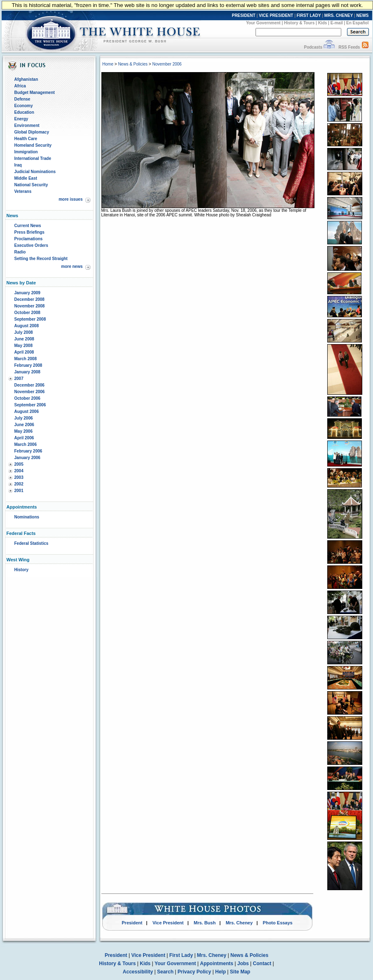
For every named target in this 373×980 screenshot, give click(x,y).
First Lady (181, 955)
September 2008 (30, 319)
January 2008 (27, 372)
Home (108, 64)
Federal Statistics (32, 543)
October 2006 (27, 398)
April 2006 (24, 438)
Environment (27, 125)
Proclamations (29, 239)
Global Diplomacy (32, 132)
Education (24, 112)
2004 (19, 471)
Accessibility (138, 972)
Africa (20, 86)
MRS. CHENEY (339, 15)
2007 (19, 379)
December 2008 (29, 299)
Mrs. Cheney (239, 923)
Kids (323, 23)
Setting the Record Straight (41, 259)
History (21, 570)
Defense (22, 99)
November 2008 (30, 306)
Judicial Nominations (35, 172)
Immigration (26, 152)
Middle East (26, 178)
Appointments (217, 964)
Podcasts (313, 47)
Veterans (23, 191)
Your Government (263, 23)
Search (165, 972)
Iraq (18, 165)
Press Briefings (29, 232)
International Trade (33, 158)
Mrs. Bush (205, 923)
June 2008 (24, 339)
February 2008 (28, 365)
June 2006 (24, 425)
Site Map (240, 972)
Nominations (27, 517)
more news (72, 266)
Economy (24, 106)
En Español (357, 23)
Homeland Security (33, 145)
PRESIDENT (243, 15)
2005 (19, 464)
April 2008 (24, 352)
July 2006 (24, 418)
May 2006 (23, 431)
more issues (70, 199)
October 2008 (27, 313)
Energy (21, 119)
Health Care (26, 139)
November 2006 (30, 392)
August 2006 (27, 411)
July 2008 (24, 332)
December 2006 (29, 385)
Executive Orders (31, 245)
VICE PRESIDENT (276, 15)
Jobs (243, 964)
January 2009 (27, 293)
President (132, 923)
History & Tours (299, 23)
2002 (19, 484)
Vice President (168, 923)
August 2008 (27, 326)
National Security (31, 185)
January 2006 (27, 458)
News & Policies (133, 64)
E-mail (337, 23)
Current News (28, 226)
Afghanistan (26, 79)
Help (221, 972)
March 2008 (26, 359)
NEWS (363, 15)
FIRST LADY (309, 15)
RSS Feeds (349, 47)
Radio (20, 252)
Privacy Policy (194, 972)
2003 (19, 477)
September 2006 (30, 405)
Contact (262, 964)
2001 (19, 491)
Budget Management (35, 93)
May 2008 (23, 346)
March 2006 (26, 444)
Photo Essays (278, 923)
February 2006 (28, 451)
